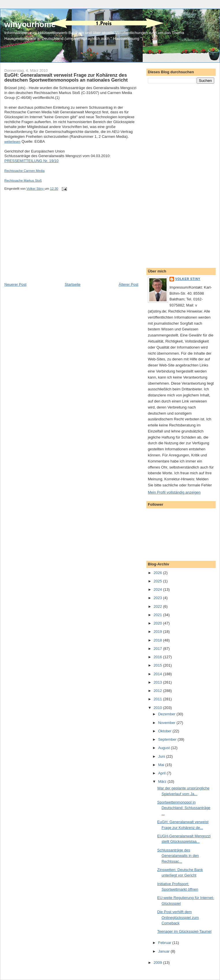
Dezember (167, 714)
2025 (158, 581)
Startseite (73, 284)
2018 (158, 640)
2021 (158, 615)
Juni (162, 756)
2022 (158, 606)
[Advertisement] (48, 242)
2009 (158, 963)
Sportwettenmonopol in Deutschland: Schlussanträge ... (184, 808)
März (163, 781)
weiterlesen (12, 142)
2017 (158, 649)
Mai (162, 765)
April (163, 773)
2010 (158, 708)
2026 (158, 573)
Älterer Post (128, 284)
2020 (158, 623)
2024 (158, 589)
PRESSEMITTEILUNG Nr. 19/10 (31, 161)
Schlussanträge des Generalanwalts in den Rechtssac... (178, 856)
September (168, 739)
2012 (158, 691)
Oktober (165, 731)
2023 (158, 598)
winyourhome (30, 24)
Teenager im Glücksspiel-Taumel (184, 931)
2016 (158, 657)
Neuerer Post (15, 284)
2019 (158, 632)
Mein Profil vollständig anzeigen (174, 492)
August (165, 748)
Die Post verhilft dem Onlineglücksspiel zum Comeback (178, 917)
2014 (158, 674)
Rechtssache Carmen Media (24, 171)
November (167, 723)
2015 (158, 665)
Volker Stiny (188, 279)
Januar (164, 951)
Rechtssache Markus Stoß (23, 180)
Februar (165, 943)
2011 (158, 699)
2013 (158, 682)
